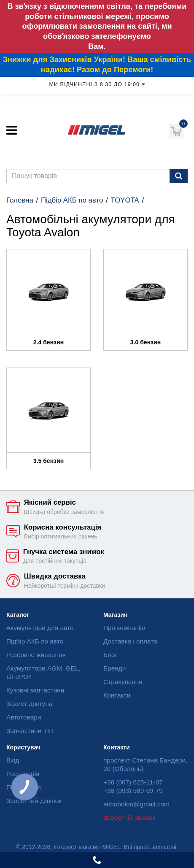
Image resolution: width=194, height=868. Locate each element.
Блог (110, 655)
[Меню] (12, 130)
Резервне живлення (36, 655)
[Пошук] (179, 176)
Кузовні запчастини (35, 690)
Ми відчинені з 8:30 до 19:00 (97, 84)
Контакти (117, 695)
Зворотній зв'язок (129, 818)
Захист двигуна (29, 704)
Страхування (123, 682)
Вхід (13, 760)
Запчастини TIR (30, 731)
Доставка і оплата (130, 641)
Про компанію (124, 628)
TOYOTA (125, 200)
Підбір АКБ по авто (72, 200)
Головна (20, 200)
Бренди (115, 668)
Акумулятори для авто (40, 628)
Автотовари (24, 717)
